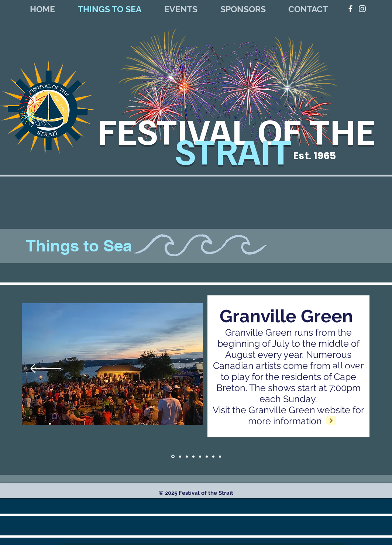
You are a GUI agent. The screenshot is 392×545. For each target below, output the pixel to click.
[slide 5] (213, 456)
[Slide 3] (193, 456)
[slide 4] (207, 456)
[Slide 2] (220, 456)
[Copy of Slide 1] (180, 456)
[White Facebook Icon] (350, 9)
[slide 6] (200, 456)
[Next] (346, 369)
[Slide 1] (173, 457)
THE (342, 130)
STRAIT (237, 150)
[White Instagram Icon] (362, 9)
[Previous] (46, 369)
